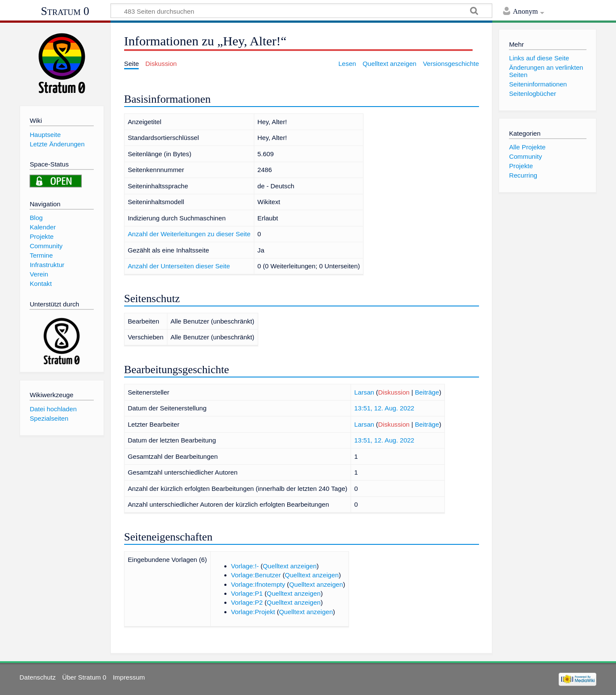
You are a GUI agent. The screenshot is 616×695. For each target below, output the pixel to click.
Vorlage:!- (245, 566)
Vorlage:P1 (247, 593)
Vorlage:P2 (247, 602)
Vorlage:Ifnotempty (258, 584)
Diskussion (394, 392)
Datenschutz (38, 677)
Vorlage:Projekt (253, 612)
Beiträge (427, 392)
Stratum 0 (65, 11)
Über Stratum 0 (84, 677)
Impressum (129, 677)
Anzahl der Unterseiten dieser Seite (179, 266)
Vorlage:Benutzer (256, 575)
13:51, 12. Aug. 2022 (384, 408)
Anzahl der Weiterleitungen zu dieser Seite (189, 234)
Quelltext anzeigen (290, 566)
